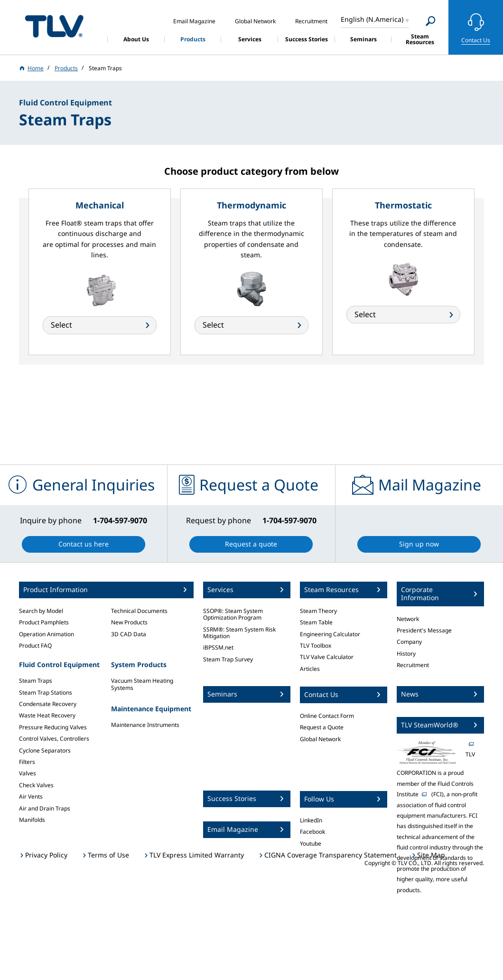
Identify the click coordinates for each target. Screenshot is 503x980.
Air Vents (31, 796)
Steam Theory (318, 611)
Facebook (312, 832)
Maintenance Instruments (145, 725)
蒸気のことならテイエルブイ (54, 26)
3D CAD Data (129, 634)
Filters (27, 762)
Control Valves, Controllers (54, 739)
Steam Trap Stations (46, 693)
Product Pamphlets (44, 622)
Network (408, 619)
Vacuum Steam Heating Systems (142, 684)
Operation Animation (47, 634)
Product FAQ (35, 645)
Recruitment (413, 665)
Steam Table (316, 622)
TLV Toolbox (316, 645)
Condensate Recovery (48, 704)
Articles (310, 669)
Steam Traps (36, 681)
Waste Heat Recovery (47, 715)
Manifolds (32, 820)
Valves (28, 773)
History (406, 654)
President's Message (424, 630)
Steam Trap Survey (228, 659)
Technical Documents (139, 611)
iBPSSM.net (218, 647)
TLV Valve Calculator (327, 657)
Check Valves (36, 785)
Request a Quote (322, 727)
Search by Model (41, 611)
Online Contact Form (327, 716)
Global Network (320, 739)
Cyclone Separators (45, 750)
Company (409, 642)
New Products (129, 622)
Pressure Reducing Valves (53, 727)
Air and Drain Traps (45, 808)
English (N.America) (372, 19)
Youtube (311, 843)
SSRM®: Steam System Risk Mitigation (239, 633)
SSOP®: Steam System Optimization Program (233, 614)
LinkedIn (311, 820)
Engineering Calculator (330, 634)
